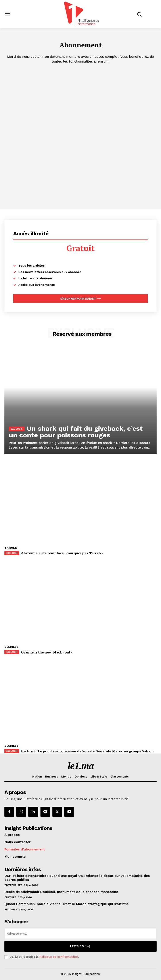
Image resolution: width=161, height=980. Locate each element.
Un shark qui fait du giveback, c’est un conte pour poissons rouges (76, 432)
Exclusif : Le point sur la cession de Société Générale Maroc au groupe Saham (87, 751)
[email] (80, 934)
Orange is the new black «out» (47, 652)
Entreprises (13, 885)
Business (11, 647)
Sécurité (11, 909)
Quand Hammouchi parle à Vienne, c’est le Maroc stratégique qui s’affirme (67, 904)
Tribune (11, 548)
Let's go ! (80, 946)
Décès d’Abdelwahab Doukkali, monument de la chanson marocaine (61, 892)
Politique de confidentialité (59, 957)
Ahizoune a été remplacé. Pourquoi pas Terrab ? (62, 553)
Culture (10, 897)
